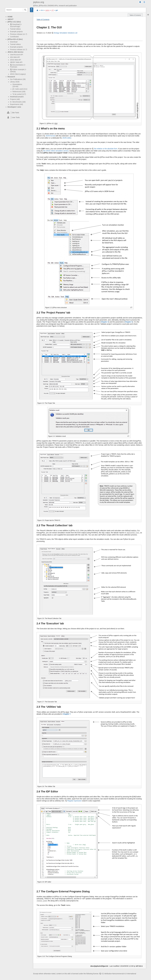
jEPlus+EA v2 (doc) (15, 39)
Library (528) (15, 82)
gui (57, 10)
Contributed (14, 37)
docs (42, 10)
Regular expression (74, 801)
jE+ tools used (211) (20, 89)
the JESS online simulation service (56, 151)
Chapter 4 (129, 322)
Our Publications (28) (18, 79)
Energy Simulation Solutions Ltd (65, 33)
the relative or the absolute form (106, 149)
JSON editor (67, 138)
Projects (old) (15, 99)
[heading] (16, 113)
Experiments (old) (17, 104)
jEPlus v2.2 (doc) (14, 22)
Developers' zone (14, 107)
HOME (10, 17)
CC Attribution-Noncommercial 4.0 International (119, 974)
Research (11, 77)
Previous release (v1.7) (19, 34)
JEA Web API (15, 57)
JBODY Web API (16, 62)
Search (25, 10)
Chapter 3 (105, 322)
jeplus (48, 10)
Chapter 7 (67, 714)
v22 (52, 10)
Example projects (16, 32)
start (37, 10)
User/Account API (17, 55)
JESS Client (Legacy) (18, 74)
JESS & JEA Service (15, 52)
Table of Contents (43, 19)
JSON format (50, 136)
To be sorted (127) (19, 94)
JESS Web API (16, 60)
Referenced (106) (19, 92)
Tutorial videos (15, 29)
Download (14, 42)
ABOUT (10, 19)
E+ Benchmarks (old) (18, 102)
